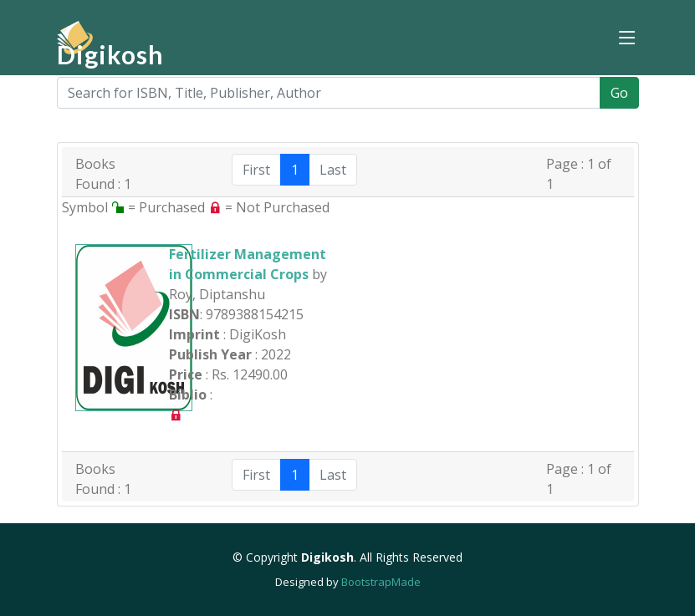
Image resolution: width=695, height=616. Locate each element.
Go (619, 93)
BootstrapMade (381, 582)
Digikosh (110, 54)
